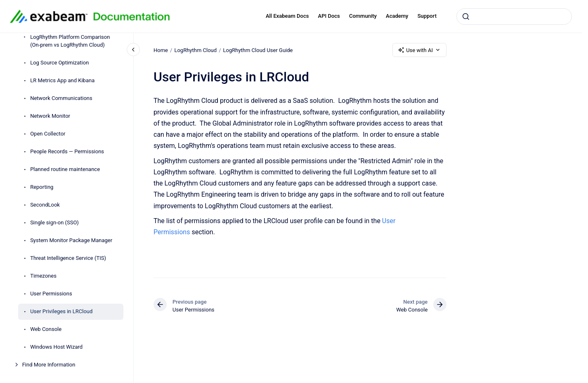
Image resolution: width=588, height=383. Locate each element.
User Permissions (51, 294)
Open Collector (48, 134)
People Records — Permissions (68, 151)
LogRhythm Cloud (195, 50)
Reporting (42, 187)
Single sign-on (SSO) (54, 222)
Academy (397, 16)
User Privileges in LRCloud (61, 311)
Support (427, 16)
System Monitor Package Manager (72, 240)
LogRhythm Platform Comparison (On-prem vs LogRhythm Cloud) (70, 41)
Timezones (43, 276)
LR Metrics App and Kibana (62, 80)
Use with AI (419, 50)
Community (363, 16)
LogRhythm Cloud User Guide (258, 50)
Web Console (46, 329)
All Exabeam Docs (287, 16)
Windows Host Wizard (56, 347)
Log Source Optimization (59, 63)
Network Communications (61, 98)
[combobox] (514, 17)
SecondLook (45, 205)
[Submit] (466, 17)
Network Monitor (50, 116)
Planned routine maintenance (65, 169)
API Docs (329, 16)
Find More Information (49, 365)
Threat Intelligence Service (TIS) (68, 258)
